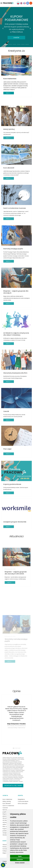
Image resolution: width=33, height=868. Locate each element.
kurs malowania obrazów (11, 777)
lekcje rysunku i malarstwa (13, 779)
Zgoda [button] (20, 856)
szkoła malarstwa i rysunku (16, 781)
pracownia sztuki (14, 766)
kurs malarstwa (7, 769)
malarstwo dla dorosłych (9, 760)
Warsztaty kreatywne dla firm (15, 402)
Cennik (6, 441)
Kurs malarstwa (10, 79)
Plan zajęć (7, 475)
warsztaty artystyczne (18, 758)
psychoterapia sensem (16, 762)
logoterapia (6, 763)
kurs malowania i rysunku (12, 774)
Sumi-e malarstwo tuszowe (15, 239)
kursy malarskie (13, 776)
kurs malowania (15, 769)
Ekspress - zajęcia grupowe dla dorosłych (16, 324)
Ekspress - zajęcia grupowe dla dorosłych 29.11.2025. (16, 604)
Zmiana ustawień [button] (20, 863)
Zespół (20, 795)
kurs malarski (12, 772)
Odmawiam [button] (20, 860)
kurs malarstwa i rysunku (12, 779)
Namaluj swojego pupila (13, 281)
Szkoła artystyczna (7, 758)
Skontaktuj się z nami (13, 785)
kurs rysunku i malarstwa (15, 770)
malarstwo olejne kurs (8, 765)
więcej (9, 93)
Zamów (16, 38)
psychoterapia (6, 762)
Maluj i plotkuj (9, 158)
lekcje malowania (13, 773)
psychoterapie (19, 767)
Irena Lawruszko (23, 804)
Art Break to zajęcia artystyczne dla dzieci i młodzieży (16, 365)
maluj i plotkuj (21, 759)
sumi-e (17, 760)
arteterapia (14, 759)
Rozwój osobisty (7, 759)
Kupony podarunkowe (12, 513)
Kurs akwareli (9, 198)
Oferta (5, 795)
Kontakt (6, 841)
